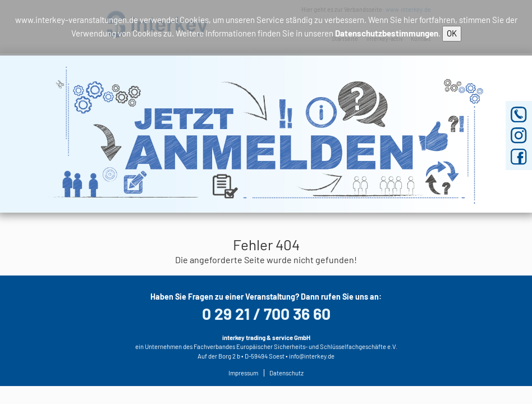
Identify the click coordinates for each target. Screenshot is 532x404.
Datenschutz (286, 373)
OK (452, 33)
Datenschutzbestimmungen (387, 33)
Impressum (243, 373)
